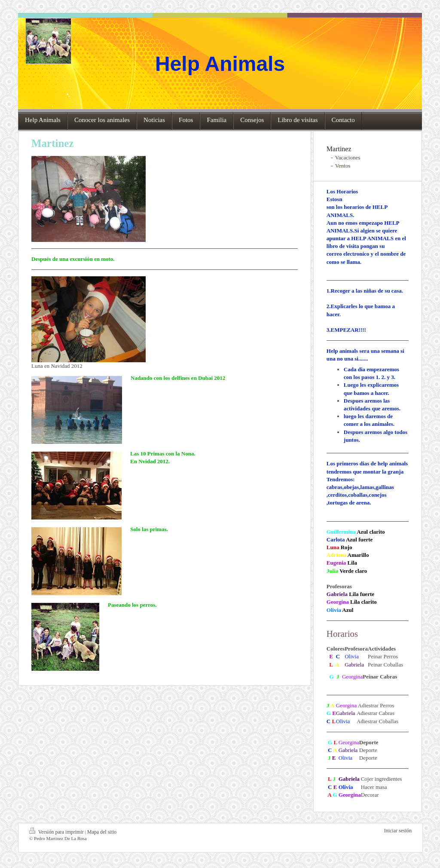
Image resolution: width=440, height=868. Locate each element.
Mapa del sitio (102, 832)
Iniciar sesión (398, 831)
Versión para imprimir (57, 831)
